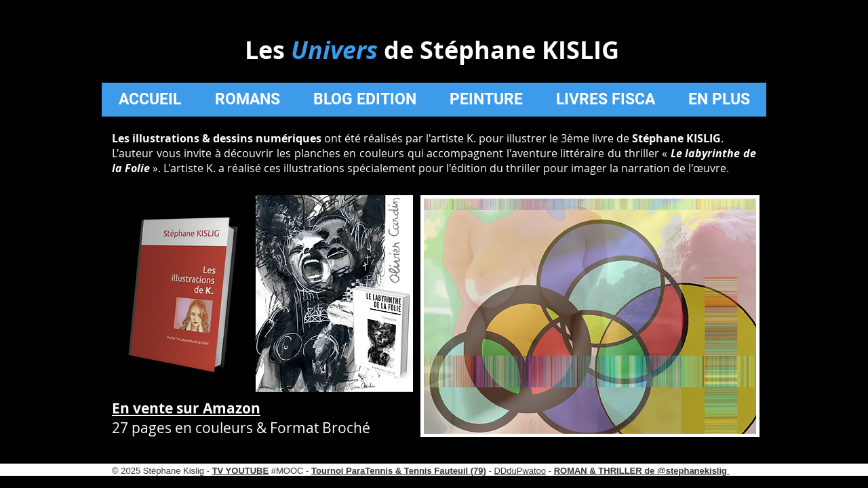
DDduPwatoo (520, 471)
